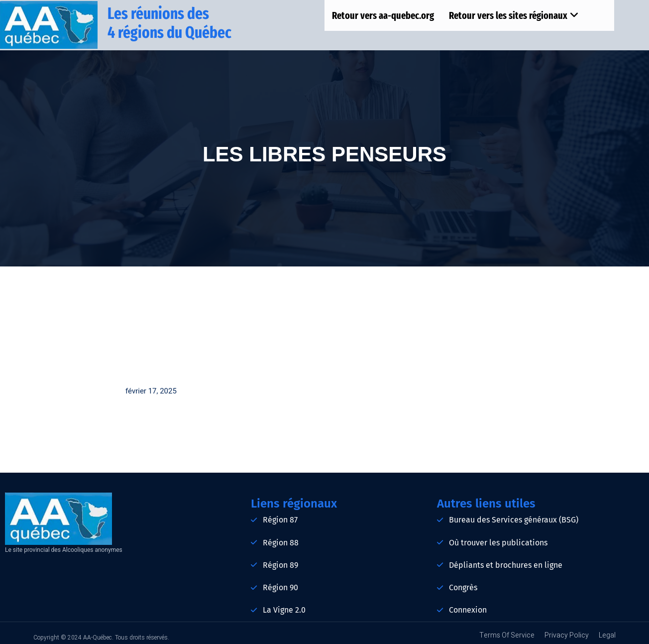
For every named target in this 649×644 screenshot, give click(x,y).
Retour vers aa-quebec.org (383, 15)
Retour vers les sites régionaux (514, 15)
